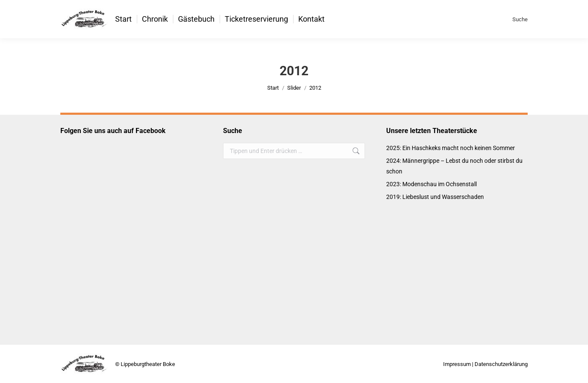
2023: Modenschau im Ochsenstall (431, 184)
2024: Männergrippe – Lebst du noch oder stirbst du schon (454, 166)
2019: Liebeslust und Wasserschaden (435, 197)
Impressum (457, 364)
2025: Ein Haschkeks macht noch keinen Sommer (451, 148)
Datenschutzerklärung (501, 364)
